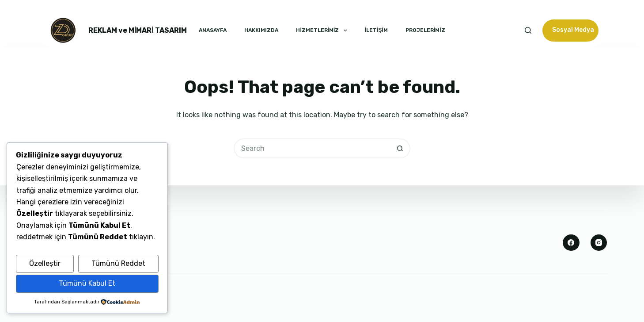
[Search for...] (312, 148)
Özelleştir (45, 263)
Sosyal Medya (573, 30)
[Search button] (400, 148)
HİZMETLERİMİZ (321, 31)
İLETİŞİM (376, 30)
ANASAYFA (213, 30)
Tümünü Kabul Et (87, 283)
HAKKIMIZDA (261, 30)
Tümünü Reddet (118, 263)
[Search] (528, 30)
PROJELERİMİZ (425, 30)
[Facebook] (571, 243)
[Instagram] (599, 243)
